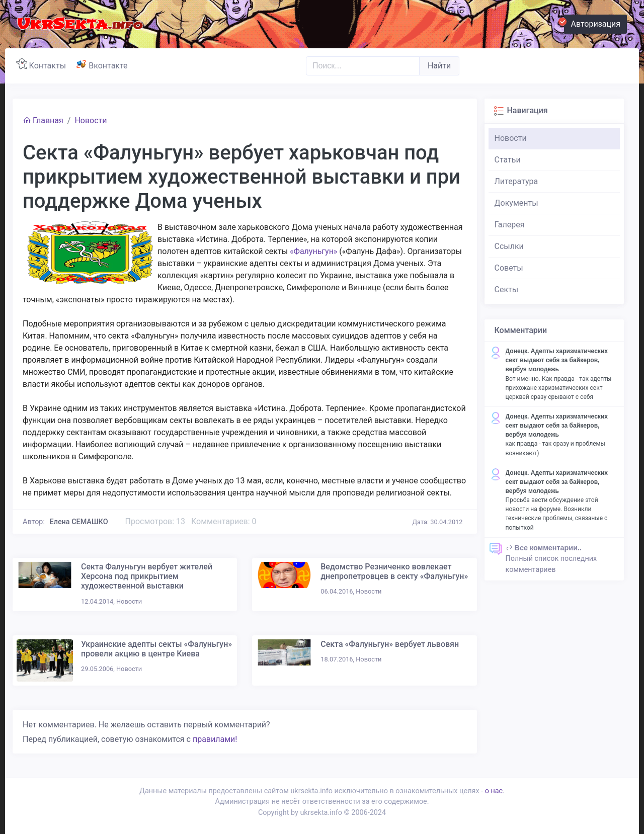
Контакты (43, 64)
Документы (516, 203)
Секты (507, 289)
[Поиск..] (363, 66)
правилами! (215, 739)
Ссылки (509, 246)
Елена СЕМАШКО (79, 522)
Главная (43, 120)
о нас (494, 791)
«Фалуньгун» (313, 251)
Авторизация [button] (592, 23)
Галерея (510, 225)
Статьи (508, 160)
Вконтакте (104, 64)
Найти (439, 66)
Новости (91, 120)
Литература (516, 181)
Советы (509, 268)
